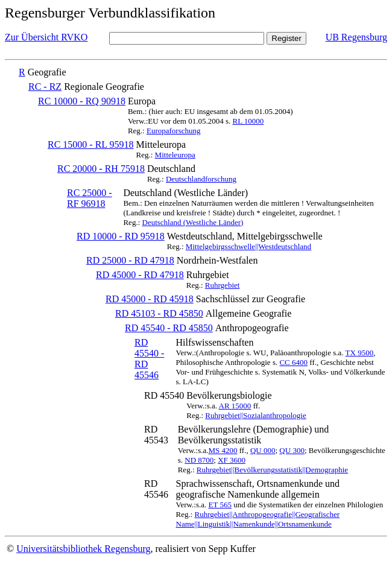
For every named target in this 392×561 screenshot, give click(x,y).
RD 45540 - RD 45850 (169, 328)
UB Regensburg (356, 37)
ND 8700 (199, 460)
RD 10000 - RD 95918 (121, 236)
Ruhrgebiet (223, 285)
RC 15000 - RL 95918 (91, 144)
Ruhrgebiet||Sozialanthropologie (255, 415)
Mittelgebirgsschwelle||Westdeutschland (248, 246)
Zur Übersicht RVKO (46, 37)
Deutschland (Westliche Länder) (193, 222)
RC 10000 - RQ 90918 (82, 101)
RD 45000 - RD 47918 (140, 275)
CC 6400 (293, 362)
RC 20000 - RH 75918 (101, 169)
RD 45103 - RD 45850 (159, 313)
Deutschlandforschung (201, 179)
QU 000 (263, 450)
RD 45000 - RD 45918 (150, 299)
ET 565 (220, 505)
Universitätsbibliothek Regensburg (83, 549)
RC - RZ (45, 87)
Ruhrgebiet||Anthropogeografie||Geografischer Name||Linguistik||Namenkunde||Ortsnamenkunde (258, 519)
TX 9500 (360, 353)
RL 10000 (248, 121)
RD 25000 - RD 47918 (130, 260)
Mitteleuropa (175, 155)
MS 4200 (223, 450)
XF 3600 (232, 460)
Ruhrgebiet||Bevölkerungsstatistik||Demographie (272, 470)
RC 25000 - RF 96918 (90, 198)
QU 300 (292, 450)
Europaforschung (174, 131)
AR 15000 (235, 406)
